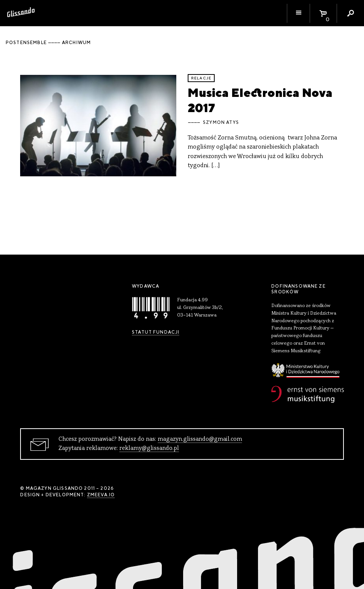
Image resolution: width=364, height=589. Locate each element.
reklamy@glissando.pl (149, 448)
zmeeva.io (101, 495)
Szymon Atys (221, 122)
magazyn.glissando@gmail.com (200, 439)
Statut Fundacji (156, 332)
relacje (201, 78)
